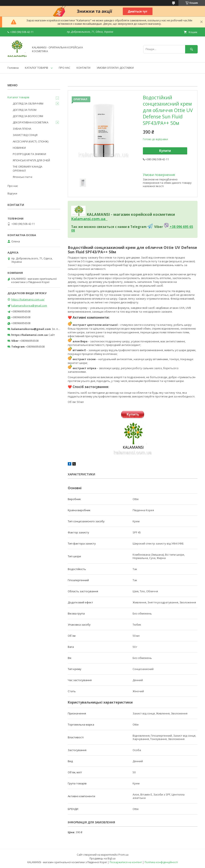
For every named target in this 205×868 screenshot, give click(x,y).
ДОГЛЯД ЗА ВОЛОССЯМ (28, 116)
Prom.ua (123, 855)
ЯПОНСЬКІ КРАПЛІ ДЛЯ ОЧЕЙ (31, 160)
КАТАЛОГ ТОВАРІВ (37, 68)
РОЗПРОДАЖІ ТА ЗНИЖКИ (29, 154)
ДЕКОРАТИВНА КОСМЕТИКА (31, 122)
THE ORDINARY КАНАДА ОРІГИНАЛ (28, 168)
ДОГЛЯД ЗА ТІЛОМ (25, 110)
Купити (165, 151)
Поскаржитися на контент (126, 862)
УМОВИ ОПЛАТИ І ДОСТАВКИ (115, 68)
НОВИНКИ (19, 148)
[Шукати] (191, 49)
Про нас (13, 186)
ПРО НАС (65, 68)
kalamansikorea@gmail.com (29, 305)
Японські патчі (22, 177)
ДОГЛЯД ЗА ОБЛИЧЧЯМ (28, 103)
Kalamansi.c (82, 219)
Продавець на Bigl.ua (102, 858)
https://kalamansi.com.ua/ (28, 299)
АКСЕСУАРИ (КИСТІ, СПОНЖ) (31, 141)
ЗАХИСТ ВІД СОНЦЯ (25, 135)
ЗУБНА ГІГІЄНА (22, 129)
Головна (13, 68)
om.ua (99, 219)
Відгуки (12, 193)
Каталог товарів (18, 97)
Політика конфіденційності (161, 862)
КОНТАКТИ (83, 68)
